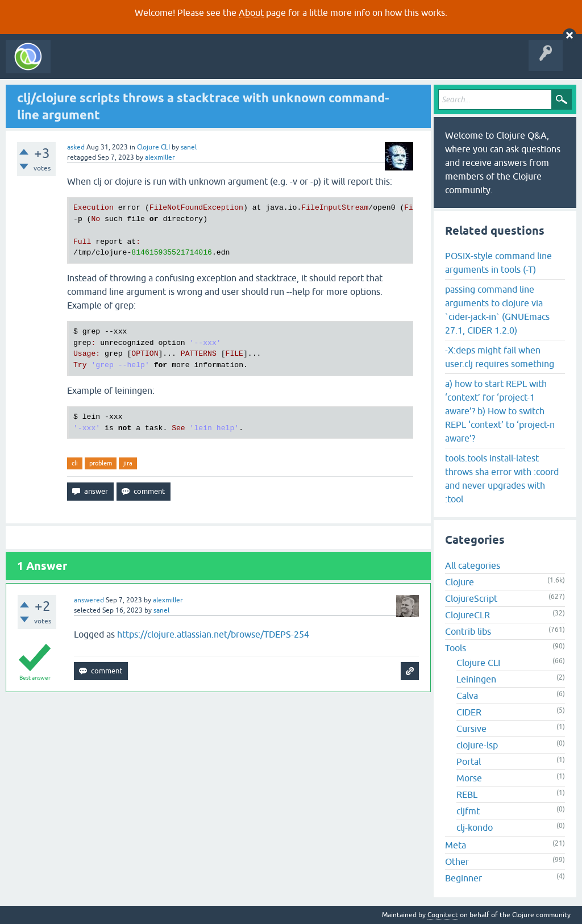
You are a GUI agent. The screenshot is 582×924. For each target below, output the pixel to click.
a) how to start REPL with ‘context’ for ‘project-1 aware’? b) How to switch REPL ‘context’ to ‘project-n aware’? (500, 411)
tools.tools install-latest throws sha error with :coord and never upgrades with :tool (502, 478)
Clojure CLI (153, 147)
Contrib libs (468, 631)
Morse (469, 778)
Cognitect (443, 915)
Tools (456, 648)
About (251, 13)
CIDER (469, 712)
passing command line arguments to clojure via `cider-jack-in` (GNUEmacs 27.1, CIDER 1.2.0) (497, 310)
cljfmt (468, 811)
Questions (121, 65)
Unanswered (169, 65)
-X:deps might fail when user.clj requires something (500, 357)
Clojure (460, 582)
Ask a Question (260, 65)
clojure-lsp (477, 745)
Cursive (471, 729)
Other (457, 861)
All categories (473, 565)
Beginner (463, 878)
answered (89, 600)
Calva (467, 696)
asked (76, 147)
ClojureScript (471, 598)
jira (128, 463)
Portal (469, 761)
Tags (213, 65)
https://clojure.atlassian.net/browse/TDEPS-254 (213, 634)
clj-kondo (475, 827)
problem (101, 463)
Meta (456, 845)
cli (75, 463)
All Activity (76, 65)
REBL (467, 794)
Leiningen (476, 679)
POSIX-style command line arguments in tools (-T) (498, 263)
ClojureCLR (467, 615)
